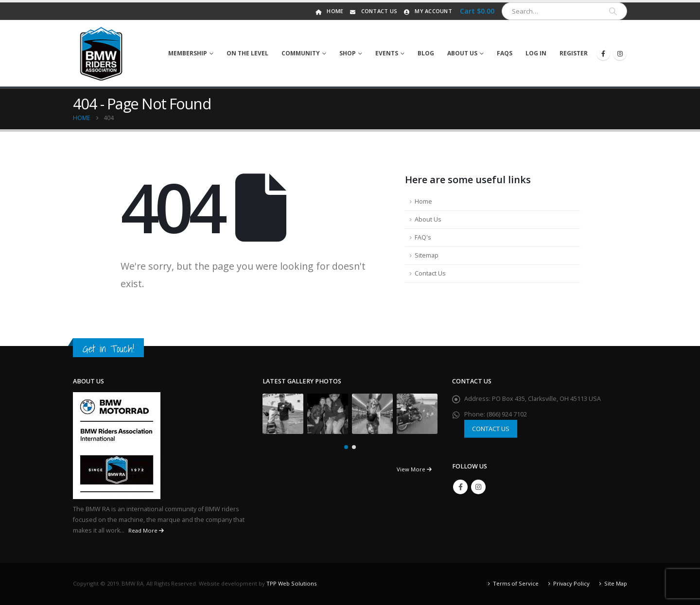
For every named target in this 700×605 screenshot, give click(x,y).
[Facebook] (603, 53)
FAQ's (423, 237)
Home (329, 11)
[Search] (613, 11)
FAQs (505, 53)
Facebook (460, 487)
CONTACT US (491, 429)
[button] (346, 447)
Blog (426, 53)
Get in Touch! (108, 349)
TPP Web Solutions (291, 583)
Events (387, 53)
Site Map (616, 583)
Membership (188, 53)
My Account (427, 11)
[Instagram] (620, 53)
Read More (146, 530)
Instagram (478, 487)
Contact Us (373, 11)
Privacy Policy (571, 583)
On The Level (247, 53)
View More (414, 469)
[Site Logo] (101, 53)
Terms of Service (516, 583)
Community (301, 53)
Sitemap (427, 255)
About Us (462, 53)
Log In (536, 53)
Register (574, 53)
